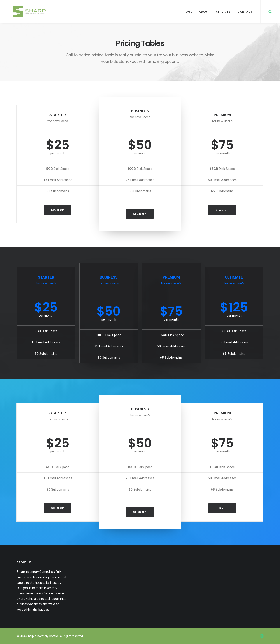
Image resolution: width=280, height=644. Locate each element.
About (204, 12)
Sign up (58, 210)
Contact (245, 12)
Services (223, 12)
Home (188, 12)
